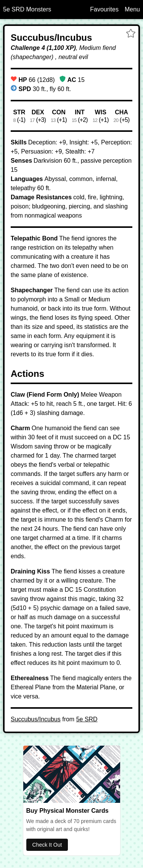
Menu (132, 9)
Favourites (104, 9)
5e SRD (87, 719)
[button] (131, 34)
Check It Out (47, 845)
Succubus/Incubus (36, 719)
